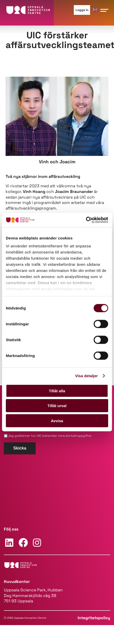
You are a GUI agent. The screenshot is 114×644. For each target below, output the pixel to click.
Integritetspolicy (94, 618)
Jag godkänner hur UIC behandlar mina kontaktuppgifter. (50, 436)
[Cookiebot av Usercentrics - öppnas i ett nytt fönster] (86, 220)
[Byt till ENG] (95, 10)
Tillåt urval (57, 406)
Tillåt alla (57, 391)
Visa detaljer (86, 376)
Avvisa (57, 421)
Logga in (82, 10)
